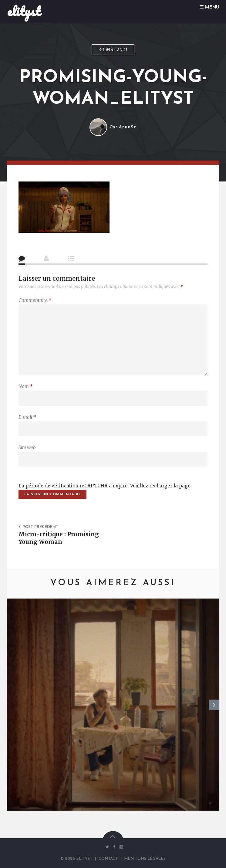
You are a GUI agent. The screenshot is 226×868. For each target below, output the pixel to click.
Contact (108, 859)
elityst (24, 11)
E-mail (27, 417)
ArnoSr (128, 127)
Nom (25, 387)
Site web (27, 448)
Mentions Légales (145, 859)
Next (214, 710)
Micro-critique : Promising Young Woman (59, 538)
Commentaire (35, 300)
